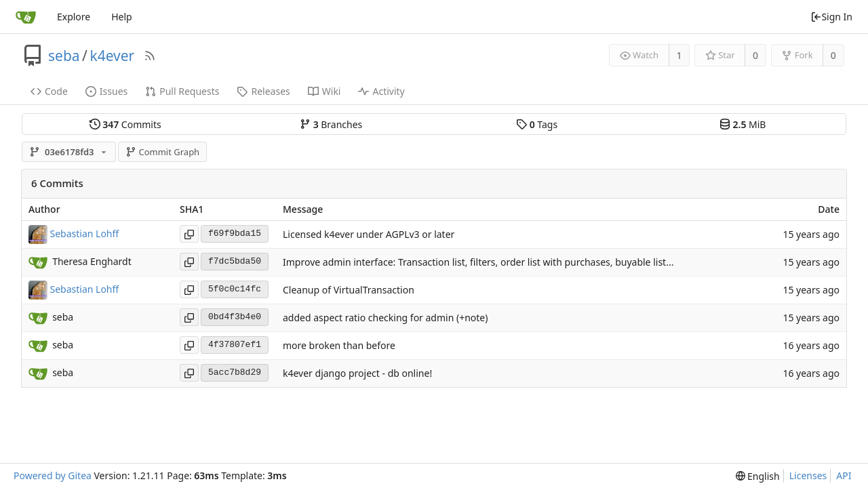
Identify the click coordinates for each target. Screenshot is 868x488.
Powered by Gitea (53, 475)
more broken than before (339, 345)
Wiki (324, 91)
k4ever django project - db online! (357, 373)
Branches (331, 124)
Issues (106, 91)
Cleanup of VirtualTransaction (349, 290)
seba (64, 56)
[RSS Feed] (150, 56)
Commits (125, 124)
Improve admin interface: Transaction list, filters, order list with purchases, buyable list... (478, 262)
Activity (381, 91)
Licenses (808, 475)
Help (122, 17)
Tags (537, 124)
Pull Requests (182, 91)
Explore (74, 17)
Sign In (831, 17)
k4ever (112, 56)
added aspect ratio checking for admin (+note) (385, 318)
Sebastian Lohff (85, 233)
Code (49, 91)
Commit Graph (162, 152)
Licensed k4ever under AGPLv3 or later (369, 234)
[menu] (758, 476)
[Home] (26, 17)
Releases (263, 91)
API (844, 475)
